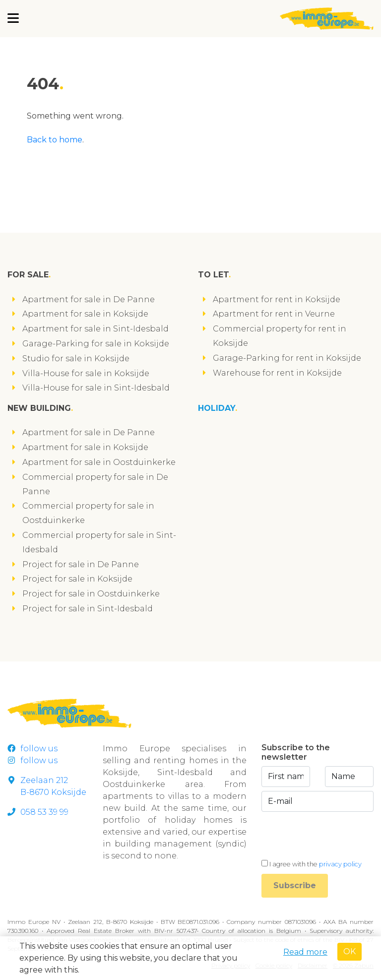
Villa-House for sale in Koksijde (86, 373)
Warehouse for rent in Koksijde (277, 373)
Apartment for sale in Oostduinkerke (99, 462)
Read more (305, 952)
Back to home (55, 140)
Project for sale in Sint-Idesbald (88, 609)
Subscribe (295, 885)
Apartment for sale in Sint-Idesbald (95, 329)
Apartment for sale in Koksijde (85, 314)
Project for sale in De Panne (81, 564)
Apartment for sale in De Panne (89, 299)
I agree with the (316, 864)
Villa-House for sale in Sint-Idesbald (96, 388)
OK (349, 951)
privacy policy (340, 864)
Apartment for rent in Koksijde (277, 299)
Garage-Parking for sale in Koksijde (96, 344)
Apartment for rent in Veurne (274, 314)
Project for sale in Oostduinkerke (91, 594)
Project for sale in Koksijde (77, 579)
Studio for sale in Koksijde (76, 359)
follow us (32, 749)
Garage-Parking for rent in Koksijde (287, 358)
